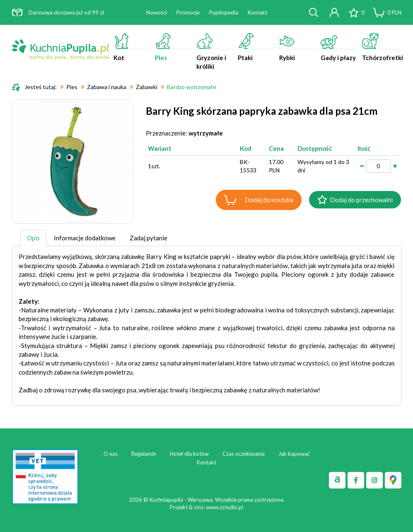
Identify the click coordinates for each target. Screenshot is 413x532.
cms (199, 507)
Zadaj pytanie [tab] (149, 238)
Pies (174, 47)
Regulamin (144, 454)
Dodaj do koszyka (269, 200)
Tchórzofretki (382, 47)
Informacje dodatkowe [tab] (85, 238)
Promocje (188, 12)
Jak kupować (294, 454)
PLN (394, 12)
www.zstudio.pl (225, 507)
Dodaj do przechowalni (361, 200)
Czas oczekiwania (244, 454)
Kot (132, 47)
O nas (111, 454)
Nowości (157, 12)
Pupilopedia (224, 12)
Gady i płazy (339, 47)
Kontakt (257, 12)
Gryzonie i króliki (215, 52)
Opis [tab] (33, 238)
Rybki (298, 47)
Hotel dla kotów (189, 454)
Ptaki (256, 47)
